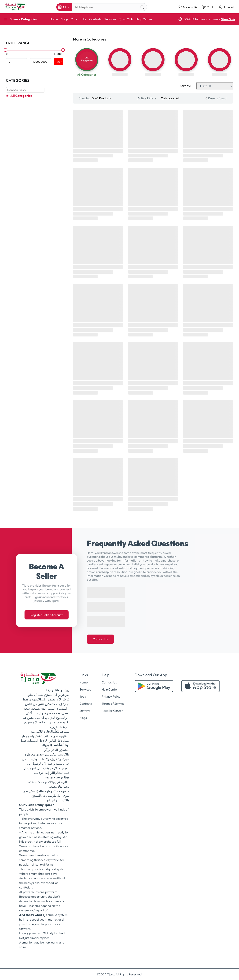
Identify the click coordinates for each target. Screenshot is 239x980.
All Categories (21, 96)
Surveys (85, 711)
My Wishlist (188, 7)
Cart (208, 7)
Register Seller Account (47, 615)
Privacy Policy (111, 696)
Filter (59, 62)
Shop (64, 19)
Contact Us (100, 639)
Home (54, 19)
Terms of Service (113, 704)
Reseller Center (112, 711)
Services (110, 19)
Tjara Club (126, 19)
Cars (74, 19)
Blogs (83, 718)
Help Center (144, 19)
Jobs (83, 19)
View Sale (228, 19)
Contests (95, 19)
